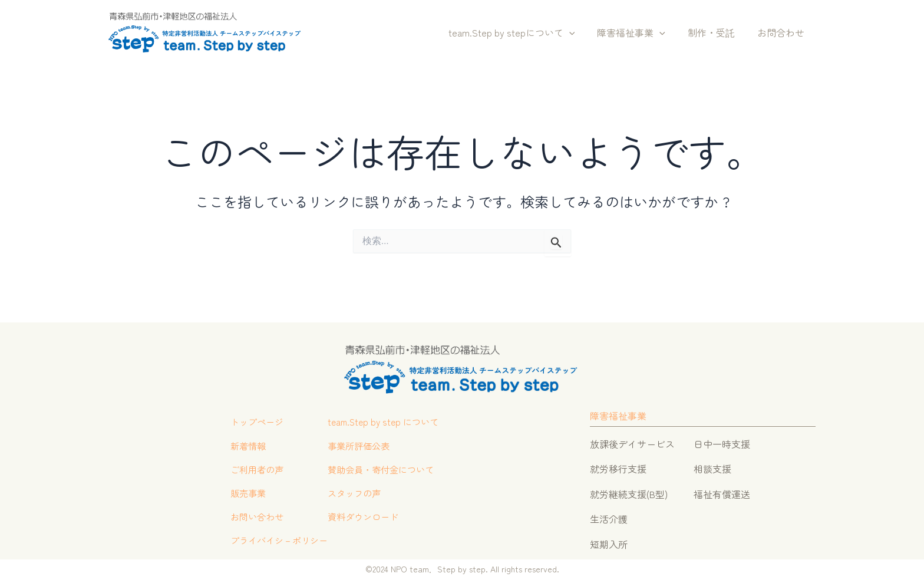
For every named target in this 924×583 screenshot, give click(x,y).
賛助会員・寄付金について (384, 469)
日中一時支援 (722, 440)
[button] (582, 33)
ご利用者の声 (252, 469)
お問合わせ (783, 32)
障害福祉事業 (640, 33)
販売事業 (243, 494)
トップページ (252, 419)
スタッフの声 (356, 494)
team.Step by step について (386, 419)
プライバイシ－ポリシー (276, 544)
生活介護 (609, 515)
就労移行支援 (618, 465)
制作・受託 (717, 32)
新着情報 (243, 444)
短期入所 (609, 540)
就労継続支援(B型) (629, 490)
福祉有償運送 (722, 490)
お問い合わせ (252, 519)
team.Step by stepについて (524, 33)
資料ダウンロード (365, 519)
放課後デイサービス (632, 440)
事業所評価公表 (361, 444)
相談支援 (712, 465)
